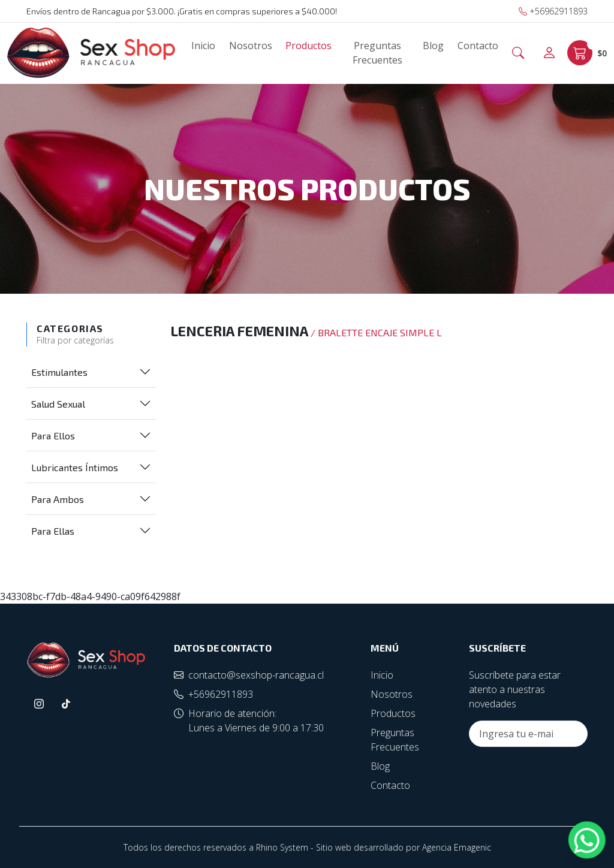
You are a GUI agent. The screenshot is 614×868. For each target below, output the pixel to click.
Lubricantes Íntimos (75, 467)
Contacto (478, 46)
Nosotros (251, 46)
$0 (587, 53)
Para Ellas (53, 531)
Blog (433, 46)
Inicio (203, 46)
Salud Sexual (58, 404)
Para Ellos (53, 435)
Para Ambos (58, 499)
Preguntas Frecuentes (377, 53)
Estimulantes (59, 372)
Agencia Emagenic (457, 847)
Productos (308, 46)
